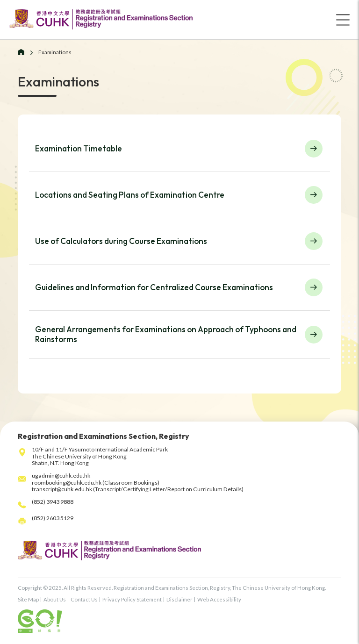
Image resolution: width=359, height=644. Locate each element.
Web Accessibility (219, 599)
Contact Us (84, 599)
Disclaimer (179, 599)
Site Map (28, 599)
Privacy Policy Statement (132, 599)
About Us (55, 599)
